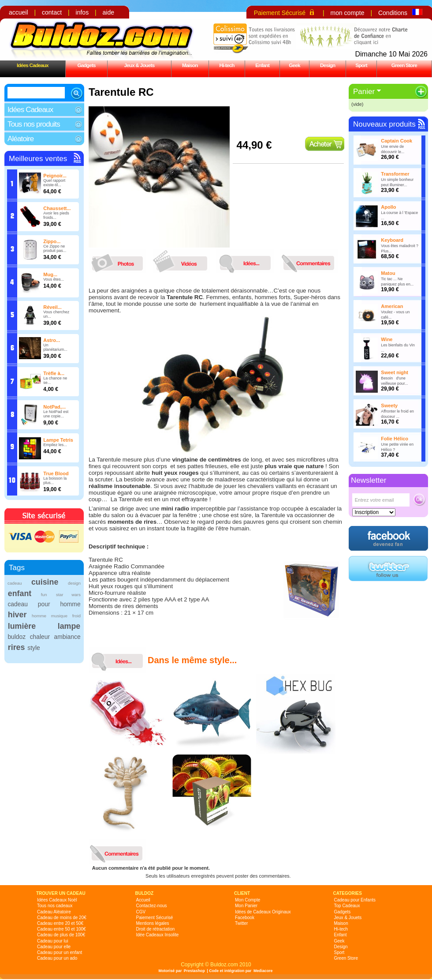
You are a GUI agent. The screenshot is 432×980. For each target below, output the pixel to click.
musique (59, 616)
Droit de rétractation (156, 929)
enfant (20, 593)
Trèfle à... (54, 373)
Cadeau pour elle (54, 947)
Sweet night (395, 372)
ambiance (67, 637)
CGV (141, 912)
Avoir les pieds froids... (56, 215)
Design (328, 65)
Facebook (245, 918)
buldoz (17, 637)
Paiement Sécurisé (280, 13)
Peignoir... (55, 176)
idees (247, 261)
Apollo (388, 207)
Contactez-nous (152, 906)
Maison (190, 65)
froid (76, 616)
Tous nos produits (34, 124)
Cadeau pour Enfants (355, 900)
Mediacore (263, 971)
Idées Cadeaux (33, 65)
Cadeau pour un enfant (60, 952)
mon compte (347, 13)
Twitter (241, 923)
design (74, 583)
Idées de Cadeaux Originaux (263, 912)
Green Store (404, 65)
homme (39, 616)
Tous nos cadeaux (55, 906)
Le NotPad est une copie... (56, 414)
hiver (17, 615)
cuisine (45, 582)
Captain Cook (397, 141)
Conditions (393, 13)
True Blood (56, 473)
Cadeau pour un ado (57, 958)
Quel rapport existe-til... (54, 183)
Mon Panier (246, 906)
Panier (364, 92)
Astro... (52, 340)
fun (44, 595)
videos (183, 261)
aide (108, 12)
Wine (387, 339)
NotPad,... (54, 407)
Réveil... (52, 307)
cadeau (15, 583)
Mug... (50, 274)
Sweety (389, 406)
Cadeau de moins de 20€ (62, 918)
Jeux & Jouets (139, 65)
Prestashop (194, 971)
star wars (68, 595)
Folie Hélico (395, 439)
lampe (69, 626)
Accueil (143, 900)
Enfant (262, 65)
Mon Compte (248, 900)
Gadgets (86, 65)
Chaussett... (57, 208)
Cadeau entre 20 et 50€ (60, 923)
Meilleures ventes (38, 159)
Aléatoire (20, 139)
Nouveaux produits (384, 124)
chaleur (40, 637)
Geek (294, 65)
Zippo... (52, 241)
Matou (388, 273)
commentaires (311, 261)
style (34, 648)
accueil (19, 12)
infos (82, 12)
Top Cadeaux (347, 906)
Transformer (395, 174)
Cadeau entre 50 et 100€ (61, 929)
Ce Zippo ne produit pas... (55, 248)
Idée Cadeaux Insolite (158, 935)
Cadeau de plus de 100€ (61, 935)
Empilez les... (55, 445)
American (392, 306)
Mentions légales (153, 923)
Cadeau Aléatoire (54, 912)
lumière (22, 626)
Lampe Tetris (58, 440)
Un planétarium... (55, 347)
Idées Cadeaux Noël (57, 900)
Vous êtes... (54, 279)
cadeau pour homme (44, 604)
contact (52, 12)
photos (119, 261)
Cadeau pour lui (53, 941)
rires (17, 647)
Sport (361, 65)
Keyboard (392, 240)
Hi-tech (227, 65)
